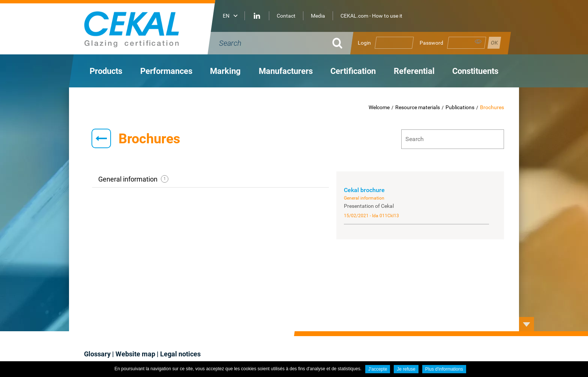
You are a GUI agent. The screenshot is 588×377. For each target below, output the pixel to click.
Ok (337, 43)
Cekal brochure (364, 190)
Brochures (492, 107)
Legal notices (180, 354)
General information (133, 179)
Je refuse (406, 369)
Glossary (97, 354)
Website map (135, 354)
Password (431, 43)
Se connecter (494, 43)
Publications (460, 107)
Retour (101, 138)
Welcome (379, 107)
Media (318, 16)
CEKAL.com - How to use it (371, 16)
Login (364, 43)
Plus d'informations (444, 369)
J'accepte (378, 369)
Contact (286, 16)
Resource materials (418, 107)
